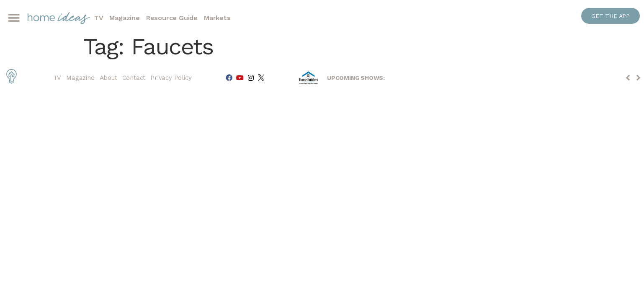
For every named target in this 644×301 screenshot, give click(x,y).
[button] (14, 18)
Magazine (124, 18)
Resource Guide (172, 18)
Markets (217, 18)
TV (99, 18)
